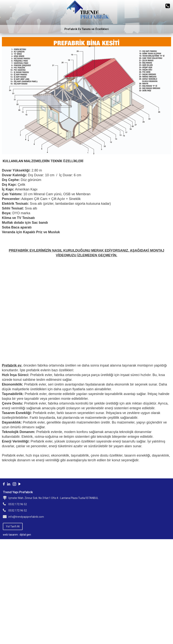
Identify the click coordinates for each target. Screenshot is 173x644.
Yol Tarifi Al (13, 526)
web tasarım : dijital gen (17, 535)
